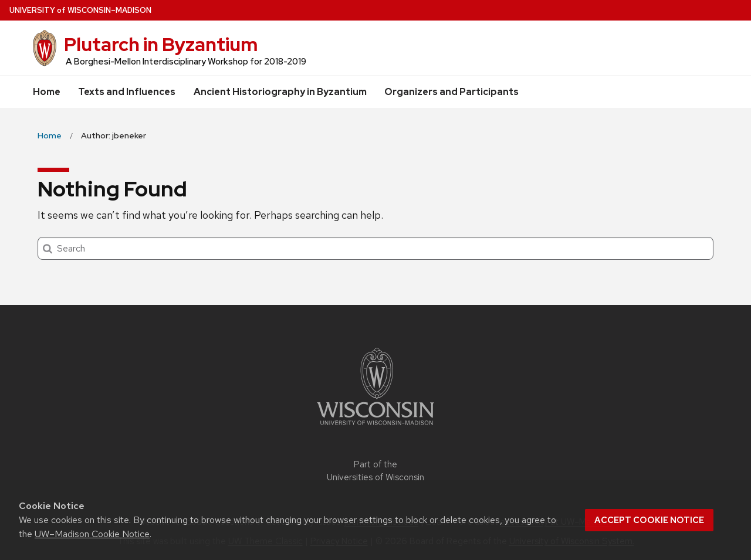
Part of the (375, 471)
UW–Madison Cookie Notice (92, 534)
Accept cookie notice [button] (649, 520)
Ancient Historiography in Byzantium (280, 92)
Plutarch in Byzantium (161, 44)
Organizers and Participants (451, 92)
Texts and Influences (127, 92)
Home (47, 92)
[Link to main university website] (375, 427)
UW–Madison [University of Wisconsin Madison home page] (80, 10)
